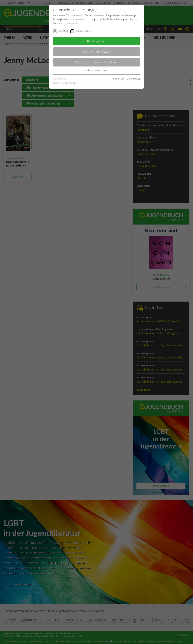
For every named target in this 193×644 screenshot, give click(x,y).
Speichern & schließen (96, 51)
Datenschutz (133, 79)
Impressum (119, 79)
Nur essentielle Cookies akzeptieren (97, 62)
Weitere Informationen (96, 70)
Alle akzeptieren (96, 41)
